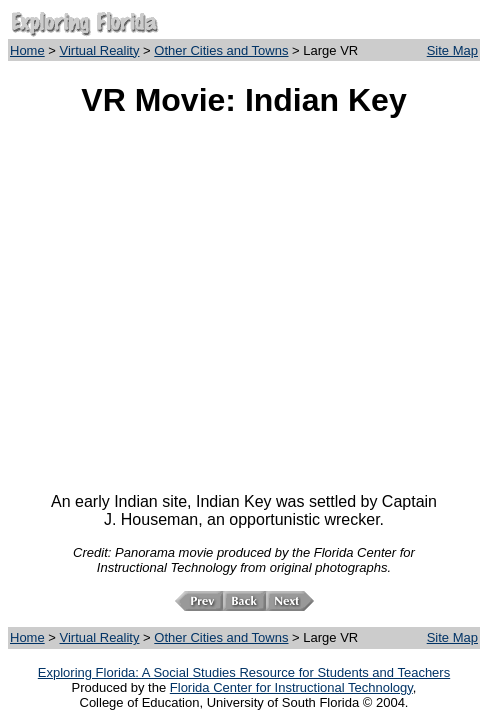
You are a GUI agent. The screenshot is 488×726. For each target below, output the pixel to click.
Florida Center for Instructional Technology (291, 687)
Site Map (452, 50)
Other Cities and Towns (221, 50)
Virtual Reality (100, 50)
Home (27, 50)
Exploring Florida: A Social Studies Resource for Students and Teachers (244, 672)
